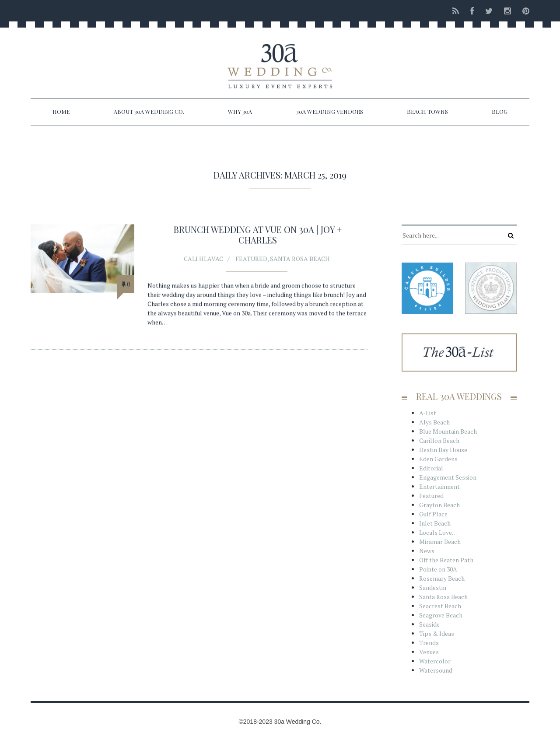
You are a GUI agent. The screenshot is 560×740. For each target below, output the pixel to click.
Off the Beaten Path (446, 560)
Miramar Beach (440, 542)
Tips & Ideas (437, 633)
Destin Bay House (443, 450)
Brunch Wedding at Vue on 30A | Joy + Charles (258, 235)
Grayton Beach (439, 505)
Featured (251, 259)
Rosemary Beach (442, 578)
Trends (429, 643)
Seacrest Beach (440, 606)
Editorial (431, 468)
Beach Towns (427, 111)
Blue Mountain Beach (448, 431)
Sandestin (433, 587)
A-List (428, 413)
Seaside (429, 624)
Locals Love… (438, 532)
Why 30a (240, 111)
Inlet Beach (435, 523)
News (427, 551)
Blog (500, 111)
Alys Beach (434, 422)
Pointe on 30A (438, 569)
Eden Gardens (438, 459)
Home (61, 111)
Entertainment (439, 486)
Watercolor (435, 661)
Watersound (436, 670)
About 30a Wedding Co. (149, 111)
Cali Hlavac (203, 259)
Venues (429, 652)
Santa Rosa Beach (300, 259)
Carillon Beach (439, 440)
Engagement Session (448, 477)
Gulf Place (433, 514)
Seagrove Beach (441, 615)
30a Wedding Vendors (330, 111)
